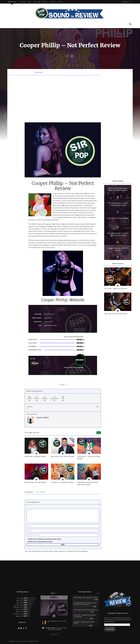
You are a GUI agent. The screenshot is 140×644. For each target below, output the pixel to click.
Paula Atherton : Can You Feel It (57, 622)
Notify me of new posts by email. (41, 542)
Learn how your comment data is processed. (71, 551)
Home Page (22, 2)
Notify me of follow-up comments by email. (45, 539)
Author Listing (37, 2)
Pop (28, 408)
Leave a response (41, 492)
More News (54, 634)
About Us (45, 2)
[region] (118, 84)
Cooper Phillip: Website (63, 300)
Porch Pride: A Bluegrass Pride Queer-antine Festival (57, 629)
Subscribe (110, 629)
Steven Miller (43, 418)
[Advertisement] (70, 575)
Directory (60, 2)
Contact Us (53, 2)
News (29, 2)
